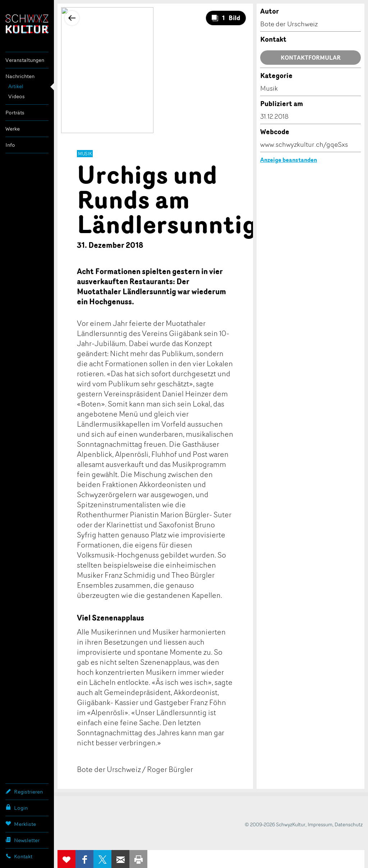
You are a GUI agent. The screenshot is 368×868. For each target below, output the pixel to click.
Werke (13, 129)
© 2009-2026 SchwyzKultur (275, 824)
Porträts (15, 112)
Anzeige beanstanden (289, 160)
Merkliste (21, 824)
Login (17, 808)
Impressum (320, 824)
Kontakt (19, 856)
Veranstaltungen (25, 60)
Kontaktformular (311, 58)
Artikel (16, 86)
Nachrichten (20, 76)
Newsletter (22, 840)
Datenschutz (349, 824)
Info (10, 145)
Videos (17, 96)
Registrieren (24, 791)
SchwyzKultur (27, 24)
